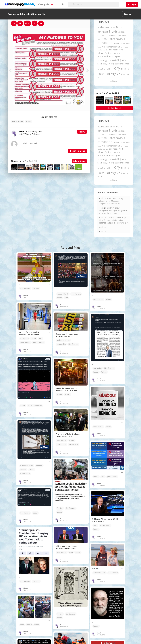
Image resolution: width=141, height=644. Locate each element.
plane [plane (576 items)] (101, 53)
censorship (61, 344)
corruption (24, 338)
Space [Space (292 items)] (126, 64)
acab (95, 525)
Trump (78, 552)
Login (133, 4)
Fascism (23, 470)
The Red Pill (31, 161)
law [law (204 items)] (107, 50)
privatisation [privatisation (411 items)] (104, 56)
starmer (36, 288)
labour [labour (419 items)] (117, 47)
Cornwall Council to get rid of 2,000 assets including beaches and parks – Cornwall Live (114, 220)
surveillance (74, 444)
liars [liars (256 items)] (111, 50)
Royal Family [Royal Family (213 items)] (102, 64)
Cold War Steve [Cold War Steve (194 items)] (120, 35)
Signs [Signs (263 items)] (121, 64)
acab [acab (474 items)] (100, 27)
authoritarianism (63, 340)
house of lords (63, 294)
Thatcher (36, 581)
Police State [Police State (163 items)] (116, 53)
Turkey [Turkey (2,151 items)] (110, 73)
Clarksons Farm (100, 573)
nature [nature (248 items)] (116, 50)
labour (28, 121)
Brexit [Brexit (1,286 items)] (113, 31)
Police (37, 625)
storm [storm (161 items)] (100, 69)
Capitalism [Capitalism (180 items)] (101, 35)
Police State (61, 444)
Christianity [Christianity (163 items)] (110, 35)
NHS (41, 338)
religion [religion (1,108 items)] (120, 60)
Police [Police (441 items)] (108, 53)
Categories (46, 4)
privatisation (25, 342)
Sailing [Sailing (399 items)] (111, 64)
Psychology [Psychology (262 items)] (102, 60)
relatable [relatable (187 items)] (111, 60)
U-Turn (67, 394)
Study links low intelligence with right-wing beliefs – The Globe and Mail (113, 211)
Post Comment (78, 151)
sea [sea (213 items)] (116, 64)
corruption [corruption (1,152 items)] (105, 43)
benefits (39, 466)
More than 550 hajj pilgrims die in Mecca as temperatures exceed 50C (111, 201)
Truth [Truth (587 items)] (101, 74)
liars (66, 298)
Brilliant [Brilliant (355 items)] (122, 32)
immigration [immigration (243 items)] (125, 43)
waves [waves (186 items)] (127, 74)
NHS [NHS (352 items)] (121, 50)
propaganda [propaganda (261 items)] (116, 56)
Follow (82, 132)
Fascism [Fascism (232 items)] (116, 43)
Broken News (105, 525)
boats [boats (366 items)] (113, 27)
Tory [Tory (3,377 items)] (116, 68)
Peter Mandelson (35, 406)
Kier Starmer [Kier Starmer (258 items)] (107, 47)
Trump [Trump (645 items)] (125, 69)
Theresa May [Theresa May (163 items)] (107, 69)
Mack (26, 295)
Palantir (104, 372)
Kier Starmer (18, 121)
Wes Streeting (38, 342)
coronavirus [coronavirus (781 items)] (117, 39)
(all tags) (114, 81)
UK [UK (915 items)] (118, 73)
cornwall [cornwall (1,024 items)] (103, 39)
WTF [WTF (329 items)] (100, 77)
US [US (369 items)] (122, 74)
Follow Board (79, 161)
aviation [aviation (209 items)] (106, 28)
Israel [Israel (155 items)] (99, 47)
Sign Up (128, 14)
